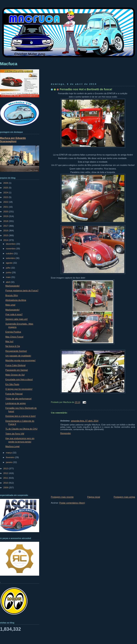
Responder (66, 433)
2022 (6, 202)
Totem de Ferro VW (15, 434)
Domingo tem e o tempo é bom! (21, 416)
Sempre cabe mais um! (17, 319)
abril (8, 282)
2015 (6, 235)
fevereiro (10, 457)
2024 (6, 193)
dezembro (11, 244)
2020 (6, 212)
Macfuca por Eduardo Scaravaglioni (13, 140)
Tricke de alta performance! (19, 399)
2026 (6, 183)
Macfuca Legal (13, 446)
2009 (6, 488)
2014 (6, 240)
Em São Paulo (12, 384)
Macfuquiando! (13, 286)
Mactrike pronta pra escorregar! (21, 360)
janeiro (9, 462)
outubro (10, 253)
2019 (6, 216)
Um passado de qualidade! (18, 356)
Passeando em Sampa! (17, 370)
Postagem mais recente (62, 497)
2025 (6, 188)
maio (9, 277)
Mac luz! (9, 341)
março (9, 453)
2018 (6, 221)
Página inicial (94, 497)
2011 (6, 478)
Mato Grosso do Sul (15, 375)
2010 (6, 483)
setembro (11, 258)
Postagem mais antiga (124, 497)
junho (9, 272)
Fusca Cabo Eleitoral (16, 365)
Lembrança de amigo (16, 403)
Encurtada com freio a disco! (19, 379)
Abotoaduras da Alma (16, 300)
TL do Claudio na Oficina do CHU (22, 429)
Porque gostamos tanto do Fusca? (22, 290)
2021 (6, 207)
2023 (6, 197)
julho (8, 268)
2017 (6, 226)
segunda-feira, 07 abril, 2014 (85, 421)
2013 (6, 469)
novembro (11, 249)
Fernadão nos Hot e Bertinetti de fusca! (86, 89)
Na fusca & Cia (13, 346)
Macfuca (9, 64)
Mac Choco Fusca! (14, 337)
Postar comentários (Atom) (72, 503)
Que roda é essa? (14, 314)
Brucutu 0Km (12, 295)
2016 (6, 231)
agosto (9, 263)
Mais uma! (10, 305)
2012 (6, 473)
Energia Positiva (13, 332)
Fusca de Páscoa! (14, 394)
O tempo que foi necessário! (19, 389)
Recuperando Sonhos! (16, 351)
